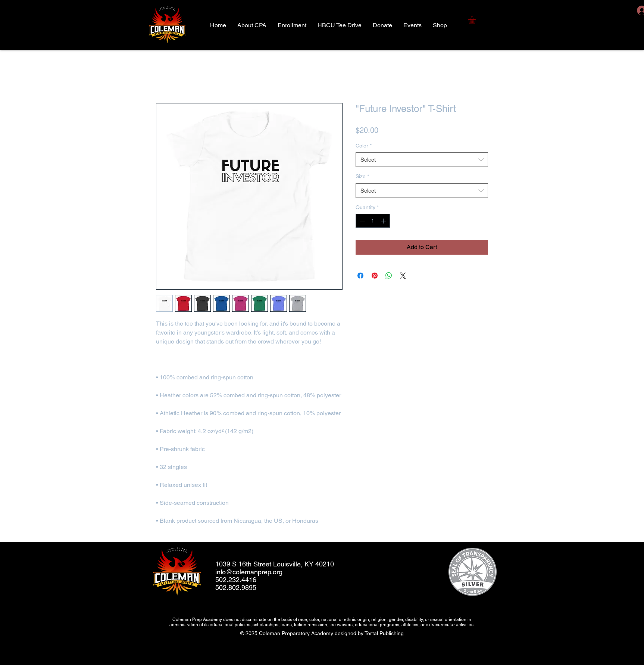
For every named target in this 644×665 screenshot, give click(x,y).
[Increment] (384, 221)
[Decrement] (361, 221)
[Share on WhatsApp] (389, 276)
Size (362, 176)
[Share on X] (403, 276)
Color (364, 146)
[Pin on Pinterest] (375, 276)
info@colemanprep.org (249, 572)
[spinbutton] (373, 221)
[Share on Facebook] (360, 276)
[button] (476, 20)
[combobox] (422, 160)
